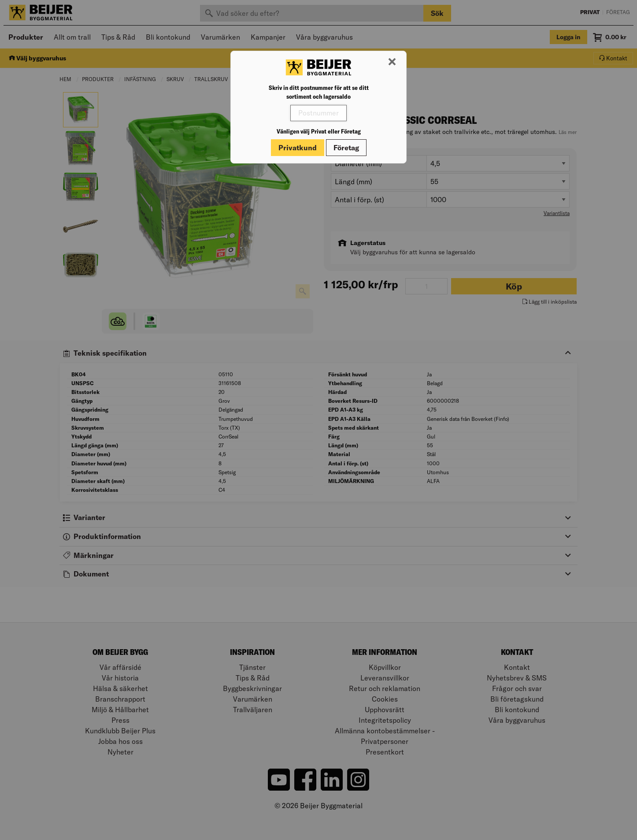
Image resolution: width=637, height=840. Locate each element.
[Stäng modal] (392, 62)
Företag (346, 148)
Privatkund (298, 148)
